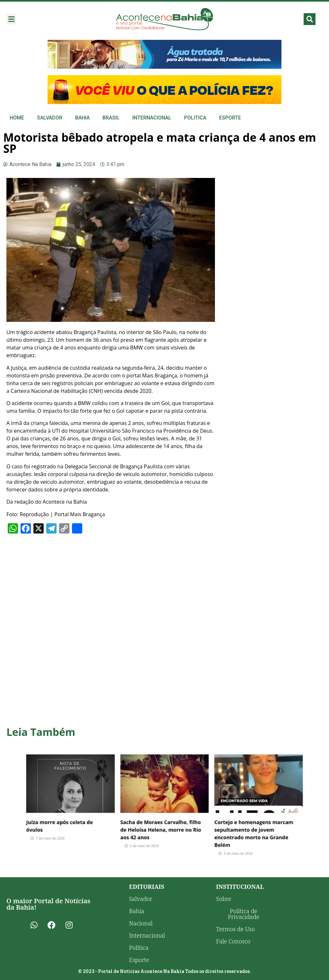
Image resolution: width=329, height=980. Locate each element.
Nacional (141, 923)
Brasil (111, 118)
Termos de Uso (236, 929)
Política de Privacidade (244, 914)
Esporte (230, 118)
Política (139, 948)
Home (17, 118)
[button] (11, 19)
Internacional (152, 118)
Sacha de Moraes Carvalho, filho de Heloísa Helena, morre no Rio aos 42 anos (162, 821)
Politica (195, 118)
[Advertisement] (272, 220)
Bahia (82, 118)
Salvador (50, 118)
